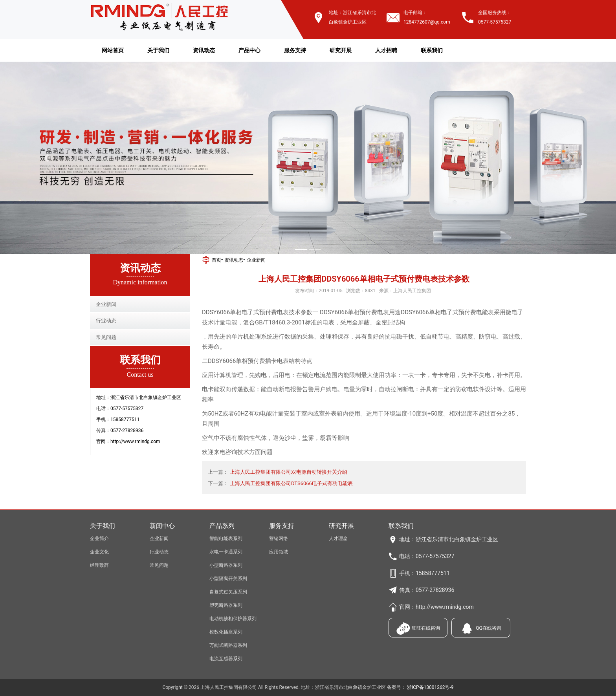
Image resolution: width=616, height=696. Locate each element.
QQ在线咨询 (481, 628)
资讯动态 (204, 50)
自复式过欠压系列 (228, 592)
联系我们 (432, 50)
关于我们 (158, 50)
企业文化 (99, 552)
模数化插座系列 (226, 632)
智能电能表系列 (226, 538)
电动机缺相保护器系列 (233, 619)
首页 (216, 260)
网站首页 (113, 50)
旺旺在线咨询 (418, 628)
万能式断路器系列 (228, 645)
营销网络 (279, 538)
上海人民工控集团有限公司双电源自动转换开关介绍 (289, 472)
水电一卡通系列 (226, 552)
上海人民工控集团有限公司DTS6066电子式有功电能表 (291, 483)
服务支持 (295, 50)
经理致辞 (99, 565)
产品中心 (249, 50)
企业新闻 (106, 304)
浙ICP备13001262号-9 (430, 687)
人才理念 (338, 538)
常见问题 (106, 337)
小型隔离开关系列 (228, 579)
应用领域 (279, 552)
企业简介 (99, 538)
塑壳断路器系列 (226, 605)
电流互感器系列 (226, 659)
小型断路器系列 (226, 565)
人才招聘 (386, 50)
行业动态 (106, 321)
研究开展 (341, 50)
